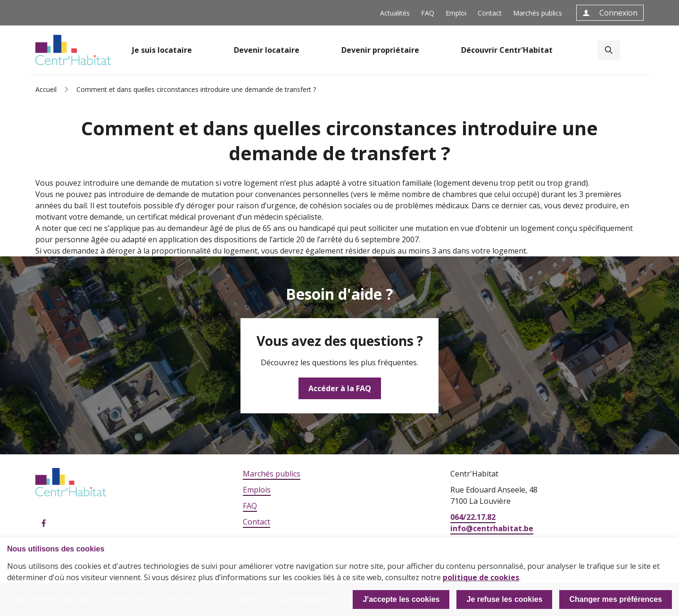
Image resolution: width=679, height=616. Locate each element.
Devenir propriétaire (380, 50)
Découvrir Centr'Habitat (507, 50)
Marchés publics (538, 13)
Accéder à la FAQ (340, 388)
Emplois (257, 490)
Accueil (46, 89)
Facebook (44, 523)
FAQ (428, 13)
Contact (490, 13)
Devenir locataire (267, 50)
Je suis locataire (162, 50)
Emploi (456, 13)
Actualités (395, 13)
